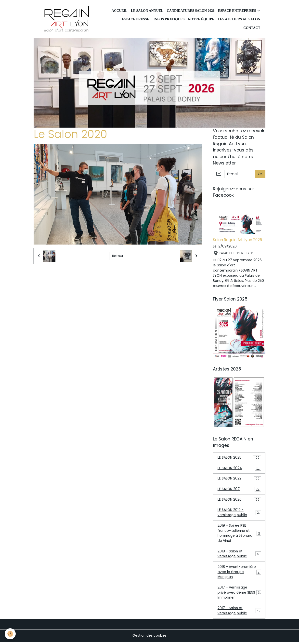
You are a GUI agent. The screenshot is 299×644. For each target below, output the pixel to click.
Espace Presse (136, 19)
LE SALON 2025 (239, 458)
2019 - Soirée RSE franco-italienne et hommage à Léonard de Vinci (240, 534)
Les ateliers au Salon (239, 19)
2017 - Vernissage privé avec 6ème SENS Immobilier (240, 594)
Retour (118, 256)
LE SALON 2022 (239, 479)
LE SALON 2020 (239, 500)
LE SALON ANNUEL (147, 11)
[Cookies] (10, 634)
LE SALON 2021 (239, 490)
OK (260, 174)
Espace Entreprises (237, 11)
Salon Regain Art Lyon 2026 (237, 240)
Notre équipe (201, 19)
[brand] (67, 19)
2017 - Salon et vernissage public (239, 613)
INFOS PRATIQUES (169, 19)
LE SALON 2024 (239, 469)
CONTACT (251, 28)
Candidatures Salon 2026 (191, 11)
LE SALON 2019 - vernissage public (239, 514)
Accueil (120, 11)
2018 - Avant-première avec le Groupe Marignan (240, 574)
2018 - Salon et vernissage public (239, 555)
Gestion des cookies (150, 638)
